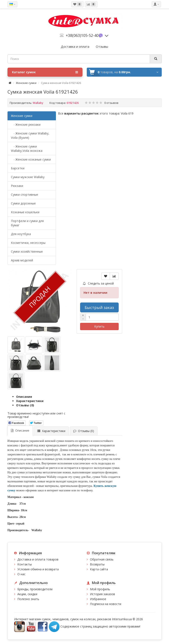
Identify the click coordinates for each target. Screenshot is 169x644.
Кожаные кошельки (25, 212)
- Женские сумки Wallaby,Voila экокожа (27, 148)
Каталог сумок (45, 72)
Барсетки (18, 168)
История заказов (102, 594)
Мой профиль (100, 589)
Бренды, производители (35, 589)
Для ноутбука (21, 234)
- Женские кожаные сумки (31, 159)
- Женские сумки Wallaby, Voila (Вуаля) (30, 135)
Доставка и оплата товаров (38, 559)
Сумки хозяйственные (27, 251)
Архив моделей (22, 260)
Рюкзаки (17, 186)
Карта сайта (99, 569)
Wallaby (38, 103)
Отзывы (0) (25, 405)
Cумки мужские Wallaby (28, 177)
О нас (21, 574)
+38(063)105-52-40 (82, 35)
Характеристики (30, 401)
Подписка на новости (106, 604)
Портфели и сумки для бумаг (27, 223)
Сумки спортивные (25, 195)
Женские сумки (26, 83)
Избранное (98, 599)
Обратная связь (102, 559)
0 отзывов (111, 103)
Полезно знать (28, 599)
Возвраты (97, 564)
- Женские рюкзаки (26, 124)
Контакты (25, 564)
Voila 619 (127, 113)
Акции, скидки (27, 594)
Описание (24, 397)
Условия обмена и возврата (38, 569)
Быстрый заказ (99, 307)
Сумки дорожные (23, 203)
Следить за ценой (98, 283)
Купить (99, 326)
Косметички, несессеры (28, 243)
